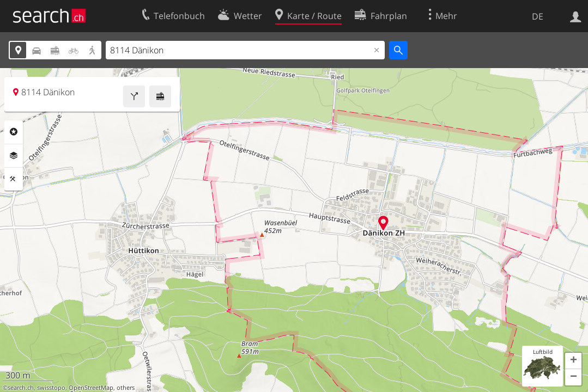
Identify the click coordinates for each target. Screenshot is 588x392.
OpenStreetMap (91, 388)
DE (538, 16)
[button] (573, 361)
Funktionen (14, 179)
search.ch (21, 388)
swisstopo (51, 388)
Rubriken (14, 132)
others (126, 388)
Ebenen (14, 156)
